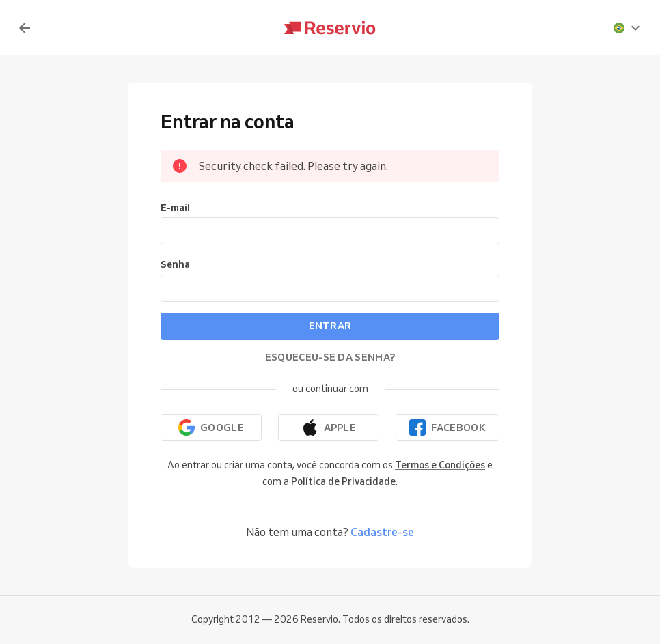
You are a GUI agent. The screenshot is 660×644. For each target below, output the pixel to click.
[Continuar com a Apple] (329, 428)
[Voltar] (25, 28)
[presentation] (627, 28)
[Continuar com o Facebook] (448, 428)
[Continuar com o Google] (211, 428)
